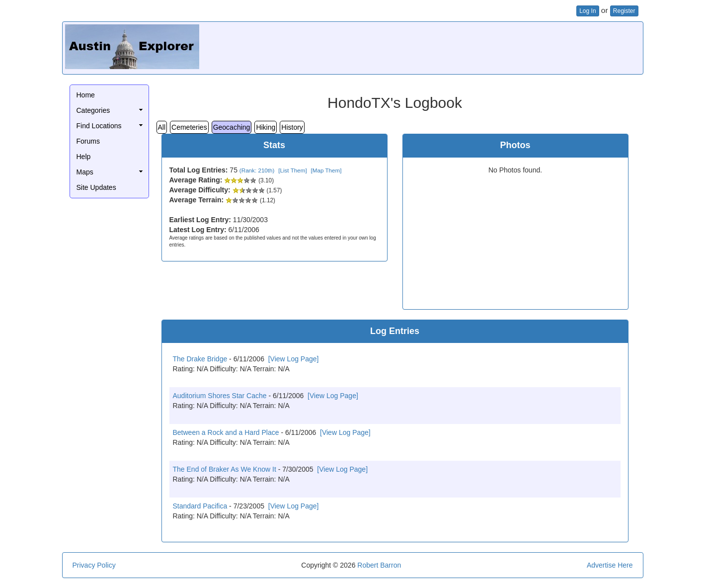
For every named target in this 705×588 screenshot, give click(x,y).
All (162, 127)
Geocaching (232, 127)
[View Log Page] (294, 359)
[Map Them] (326, 170)
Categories (93, 110)
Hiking (266, 127)
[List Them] (292, 170)
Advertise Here (610, 565)
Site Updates (96, 187)
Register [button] (624, 11)
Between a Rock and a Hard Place (226, 432)
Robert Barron (379, 565)
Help (84, 157)
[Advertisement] (460, 47)
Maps (85, 172)
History (292, 127)
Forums (88, 141)
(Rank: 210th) (257, 170)
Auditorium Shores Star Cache (220, 396)
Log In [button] (587, 11)
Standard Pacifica (200, 506)
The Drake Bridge (200, 359)
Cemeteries (189, 127)
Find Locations (99, 126)
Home (86, 95)
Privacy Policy (94, 565)
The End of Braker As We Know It (225, 469)
